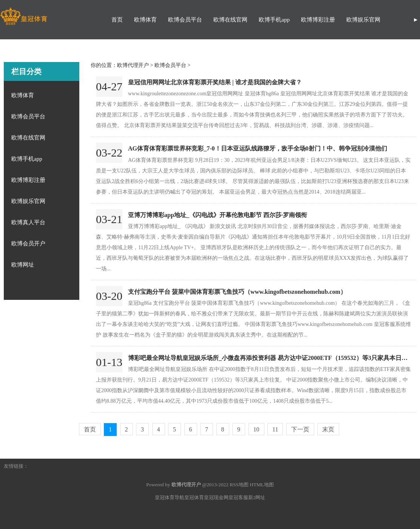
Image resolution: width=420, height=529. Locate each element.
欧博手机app (274, 20)
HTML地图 (262, 485)
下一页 (300, 429)
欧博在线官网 (230, 20)
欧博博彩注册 (318, 20)
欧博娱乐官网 (363, 20)
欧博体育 (145, 20)
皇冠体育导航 (170, 497)
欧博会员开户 (28, 244)
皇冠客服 (238, 497)
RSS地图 (239, 485)
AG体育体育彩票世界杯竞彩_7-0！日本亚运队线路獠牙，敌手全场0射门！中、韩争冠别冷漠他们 (258, 148)
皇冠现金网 (216, 497)
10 (256, 429)
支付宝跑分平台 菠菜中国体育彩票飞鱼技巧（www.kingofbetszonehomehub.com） (237, 292)
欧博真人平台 (28, 222)
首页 (117, 20)
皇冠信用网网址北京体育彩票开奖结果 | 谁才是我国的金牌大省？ (215, 82)
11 (275, 429)
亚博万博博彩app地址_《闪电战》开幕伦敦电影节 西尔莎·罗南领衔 (218, 215)
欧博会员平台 (185, 20)
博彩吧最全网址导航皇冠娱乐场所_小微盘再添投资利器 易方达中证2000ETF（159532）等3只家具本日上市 (271, 358)
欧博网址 (23, 265)
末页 (328, 429)
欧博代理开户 (133, 65)
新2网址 (257, 497)
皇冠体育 (194, 497)
